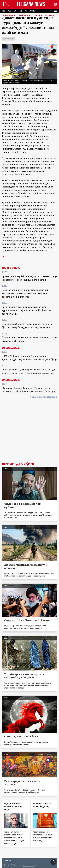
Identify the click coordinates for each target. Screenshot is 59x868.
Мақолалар (26, 15)
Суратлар (50, 15)
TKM (20, 11)
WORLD (33, 11)
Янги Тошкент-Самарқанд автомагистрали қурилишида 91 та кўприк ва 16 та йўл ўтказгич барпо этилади (26, 310)
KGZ (9, 11)
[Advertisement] (29, 431)
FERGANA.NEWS (31, 4)
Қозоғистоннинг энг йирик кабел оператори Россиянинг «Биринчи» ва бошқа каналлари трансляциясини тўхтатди (25, 293)
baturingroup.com (29, 866)
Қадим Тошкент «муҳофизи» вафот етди (14, 806)
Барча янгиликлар (43, 397)
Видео (38, 15)
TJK (15, 11)
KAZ (4, 11)
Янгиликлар (9, 15)
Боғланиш (8, 860)
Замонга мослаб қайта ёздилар (42, 805)
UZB (26, 11)
